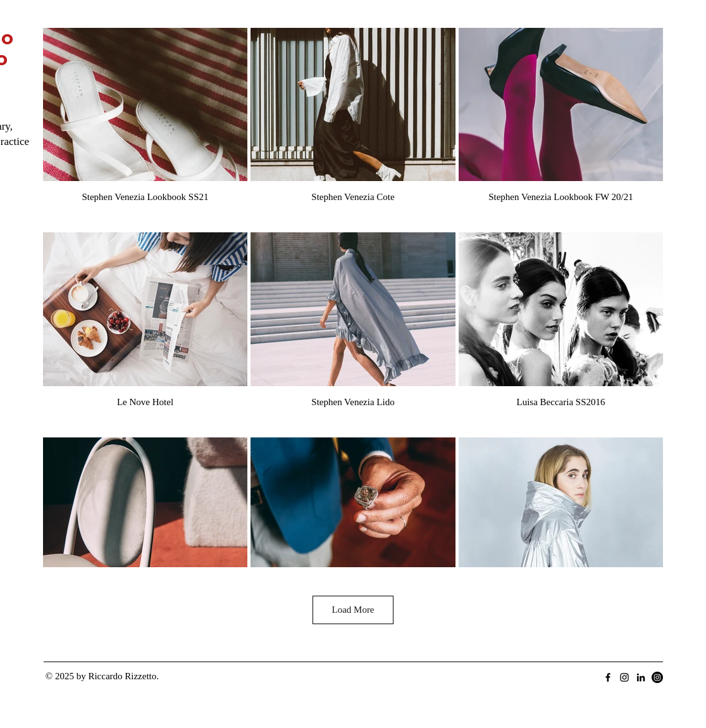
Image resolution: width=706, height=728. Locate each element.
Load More (353, 610)
